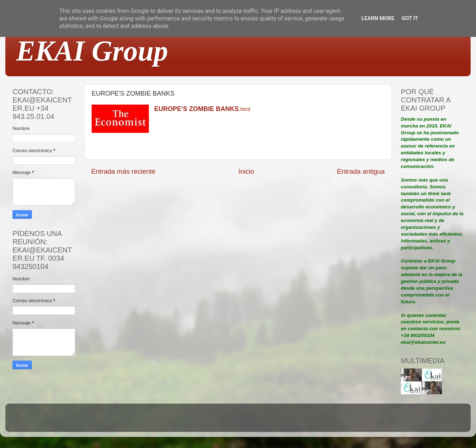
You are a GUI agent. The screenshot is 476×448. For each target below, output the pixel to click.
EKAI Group (92, 51)
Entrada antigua (361, 171)
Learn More (378, 18)
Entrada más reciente (123, 171)
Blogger (285, 421)
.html (202, 109)
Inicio (246, 171)
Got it (410, 18)
